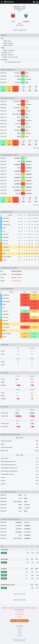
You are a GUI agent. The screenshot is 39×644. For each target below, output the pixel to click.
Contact (20, 633)
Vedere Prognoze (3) (19, 30)
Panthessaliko (12, 50)
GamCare (19, 617)
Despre (19, 631)
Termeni (19, 628)
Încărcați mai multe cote (20, 594)
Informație (19, 635)
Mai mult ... (36, 148)
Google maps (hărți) (13, 57)
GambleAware (20, 612)
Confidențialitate (19, 626)
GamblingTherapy (20, 614)
